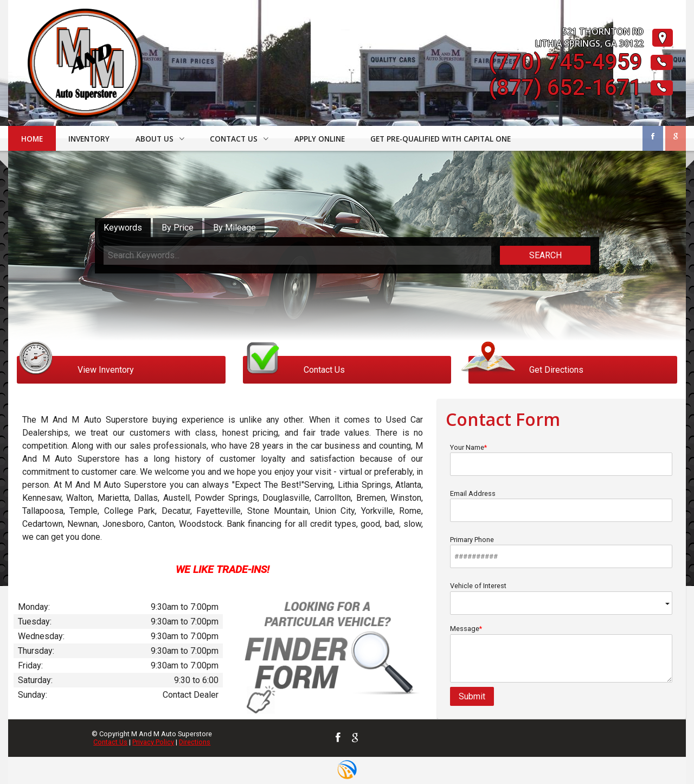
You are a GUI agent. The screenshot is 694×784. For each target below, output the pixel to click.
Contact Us (110, 742)
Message (561, 654)
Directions (195, 742)
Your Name (561, 460)
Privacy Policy (153, 742)
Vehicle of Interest (561, 598)
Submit (472, 696)
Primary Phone (561, 552)
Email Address (561, 506)
